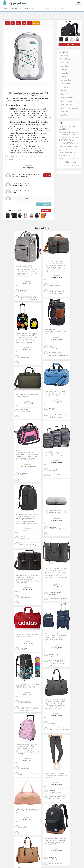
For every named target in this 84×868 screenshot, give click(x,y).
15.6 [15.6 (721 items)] (60, 126)
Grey (21, 156)
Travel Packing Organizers (69, 108)
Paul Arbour (24, 648)
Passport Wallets (66, 83)
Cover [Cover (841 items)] (74, 135)
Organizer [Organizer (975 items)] (62, 150)
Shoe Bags (63, 90)
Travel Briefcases (66, 104)
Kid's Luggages (65, 62)
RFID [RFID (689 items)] (71, 152)
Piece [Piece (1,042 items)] (67, 152)
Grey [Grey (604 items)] (73, 137)
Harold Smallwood (55, 592)
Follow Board (46, 211)
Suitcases (63, 94)
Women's (9, 160)
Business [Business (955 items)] (70, 132)
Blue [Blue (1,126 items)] (71, 129)
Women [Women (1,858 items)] (76, 166)
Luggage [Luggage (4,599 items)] (64, 146)
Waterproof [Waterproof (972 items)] (67, 166)
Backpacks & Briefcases (13, 8)
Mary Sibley (23, 596)
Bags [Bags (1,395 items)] (61, 129)
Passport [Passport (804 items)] (62, 152)
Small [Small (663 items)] (73, 155)
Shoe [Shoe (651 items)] (74, 152)
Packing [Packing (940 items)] (74, 150)
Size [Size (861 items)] (69, 155)
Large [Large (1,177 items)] (74, 140)
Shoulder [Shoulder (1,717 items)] (63, 155)
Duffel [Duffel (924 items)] (61, 137)
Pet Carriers (64, 87)
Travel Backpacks (24, 210)
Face (16, 156)
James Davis (24, 473)
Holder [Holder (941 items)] (77, 137)
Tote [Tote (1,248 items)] (60, 162)
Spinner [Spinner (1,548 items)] (62, 158)
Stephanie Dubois (54, 284)
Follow (47, 175)
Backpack (10, 156)
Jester (35, 156)
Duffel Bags (64, 55)
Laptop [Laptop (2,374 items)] (67, 140)
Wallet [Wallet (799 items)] (75, 162)
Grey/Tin (28, 156)
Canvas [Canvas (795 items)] (76, 132)
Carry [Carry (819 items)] (65, 135)
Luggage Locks (65, 69)
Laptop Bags (64, 66)
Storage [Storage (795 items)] (69, 158)
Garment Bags (65, 59)
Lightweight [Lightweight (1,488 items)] (71, 143)
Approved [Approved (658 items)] (65, 126)
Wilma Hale (52, 408)
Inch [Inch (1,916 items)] (61, 140)
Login (78, 3)
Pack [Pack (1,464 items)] (68, 150)
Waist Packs (64, 115)
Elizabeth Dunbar (25, 701)
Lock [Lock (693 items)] (78, 143)
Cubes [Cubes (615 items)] (78, 135)
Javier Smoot (24, 290)
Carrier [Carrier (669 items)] (61, 135)
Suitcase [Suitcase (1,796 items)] (76, 158)
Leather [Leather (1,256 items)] (62, 143)
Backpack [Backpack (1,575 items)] (73, 126)
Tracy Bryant (53, 346)
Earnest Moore (24, 410)
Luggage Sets (64, 73)
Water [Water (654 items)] (60, 166)
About (50, 8)
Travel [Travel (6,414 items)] (68, 162)
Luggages (29, 8)
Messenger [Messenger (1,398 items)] (75, 147)
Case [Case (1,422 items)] (69, 134)
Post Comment (44, 204)
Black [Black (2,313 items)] (66, 129)
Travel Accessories (66, 97)
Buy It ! (36, 23)
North (40, 156)
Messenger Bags (66, 80)
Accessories (40, 8)
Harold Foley (53, 469)
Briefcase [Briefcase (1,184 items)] (62, 132)
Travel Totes (64, 111)
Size (46, 156)
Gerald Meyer (24, 356)
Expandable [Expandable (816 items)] (67, 137)
